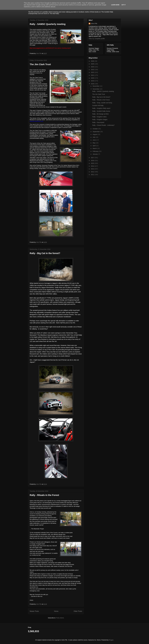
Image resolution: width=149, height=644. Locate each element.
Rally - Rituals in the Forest (44, 495)
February (96, 151)
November (96, 89)
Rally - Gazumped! (98, 122)
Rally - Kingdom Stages (100, 120)
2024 (93, 67)
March (95, 148)
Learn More (115, 5)
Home (56, 611)
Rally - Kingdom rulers (99, 117)
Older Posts (78, 611)
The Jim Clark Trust (40, 64)
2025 (93, 64)
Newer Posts (34, 611)
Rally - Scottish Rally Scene (101, 111)
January (95, 154)
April (94, 146)
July (94, 137)
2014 (93, 166)
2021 (93, 75)
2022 (93, 72)
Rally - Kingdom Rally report (101, 108)
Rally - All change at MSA (100, 114)
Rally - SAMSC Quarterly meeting (48, 24)
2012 (93, 172)
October (95, 129)
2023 (93, 70)
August (95, 134)
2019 (93, 81)
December (96, 86)
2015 (93, 163)
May (94, 143)
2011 (93, 175)
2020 (93, 78)
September (96, 132)
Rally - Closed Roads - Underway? (103, 125)
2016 (93, 161)
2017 (93, 158)
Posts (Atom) (60, 618)
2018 (93, 84)
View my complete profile (97, 39)
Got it (124, 5)
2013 (93, 169)
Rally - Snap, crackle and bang (102, 103)
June (94, 140)
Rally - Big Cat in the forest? (45, 253)
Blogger (111, 640)
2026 (93, 61)
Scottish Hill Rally (98, 105)
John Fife (94, 24)
